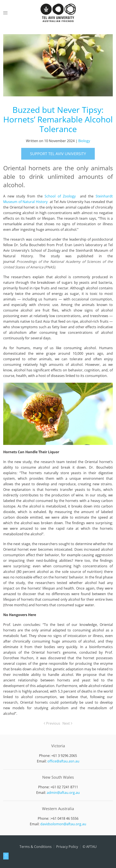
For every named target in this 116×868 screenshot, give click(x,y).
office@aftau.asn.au (63, 761)
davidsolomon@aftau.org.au (63, 824)
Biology (84, 141)
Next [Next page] (67, 723)
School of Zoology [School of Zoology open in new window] (60, 196)
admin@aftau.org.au (63, 793)
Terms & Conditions (36, 847)
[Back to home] (58, 13)
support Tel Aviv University (58, 154)
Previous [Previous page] (52, 723)
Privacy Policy (67, 847)
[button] (5, 13)
